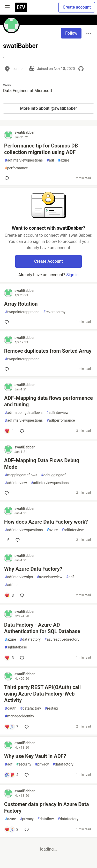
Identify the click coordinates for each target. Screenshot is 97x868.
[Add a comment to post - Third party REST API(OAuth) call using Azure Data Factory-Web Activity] (12, 727)
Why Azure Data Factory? (33, 569)
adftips (12, 585)
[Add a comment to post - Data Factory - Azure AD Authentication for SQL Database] (9, 658)
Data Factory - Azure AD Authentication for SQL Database (42, 628)
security (24, 764)
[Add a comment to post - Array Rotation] (8, 322)
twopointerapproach (22, 312)
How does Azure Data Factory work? (46, 522)
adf (50, 160)
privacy (42, 764)
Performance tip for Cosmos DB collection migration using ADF (41, 149)
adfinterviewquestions (24, 160)
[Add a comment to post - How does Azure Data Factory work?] (7, 540)
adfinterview (57, 413)
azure (64, 160)
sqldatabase (16, 647)
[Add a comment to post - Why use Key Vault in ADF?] (12, 775)
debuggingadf (53, 475)
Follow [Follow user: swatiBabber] (71, 33)
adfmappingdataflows (24, 413)
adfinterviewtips (19, 577)
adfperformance (61, 420)
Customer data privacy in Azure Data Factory (47, 808)
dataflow (46, 819)
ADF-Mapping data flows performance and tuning (48, 401)
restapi (51, 708)
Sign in (72, 275)
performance (16, 168)
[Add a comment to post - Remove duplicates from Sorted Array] (8, 369)
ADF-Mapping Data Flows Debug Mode (42, 464)
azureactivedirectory (62, 639)
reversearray (54, 312)
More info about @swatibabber (48, 108)
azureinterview (50, 577)
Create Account (48, 261)
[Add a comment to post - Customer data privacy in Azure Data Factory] (12, 830)
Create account (77, 7)
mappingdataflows (21, 475)
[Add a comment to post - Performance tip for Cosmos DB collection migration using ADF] (8, 178)
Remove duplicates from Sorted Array (48, 351)
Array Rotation (21, 304)
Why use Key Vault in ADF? (35, 756)
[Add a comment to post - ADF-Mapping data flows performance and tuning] (9, 431)
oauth (11, 708)
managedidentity (20, 716)
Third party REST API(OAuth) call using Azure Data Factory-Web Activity (42, 694)
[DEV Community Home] (21, 7)
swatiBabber (25, 132)
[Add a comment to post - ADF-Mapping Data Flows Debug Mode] (8, 493)
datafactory (30, 639)
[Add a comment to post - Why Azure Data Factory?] (9, 595)
